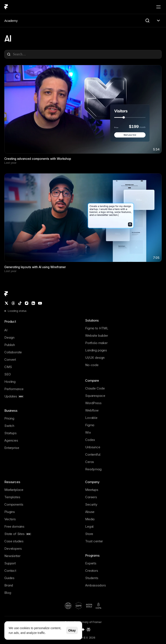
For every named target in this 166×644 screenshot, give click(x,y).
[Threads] (13, 303)
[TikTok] (20, 303)
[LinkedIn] (33, 303)
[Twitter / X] (6, 303)
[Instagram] (27, 303)
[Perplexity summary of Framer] (88, 630)
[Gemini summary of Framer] (83, 630)
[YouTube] (40, 303)
